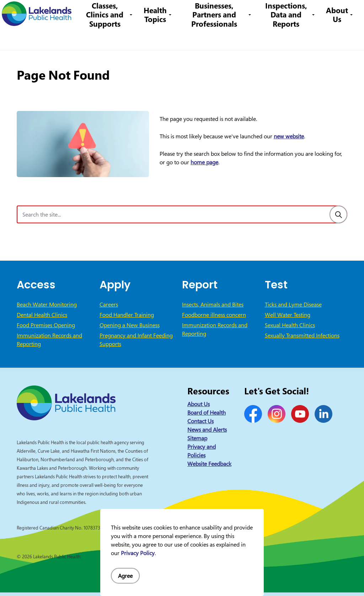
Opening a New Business (130, 325)
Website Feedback (209, 464)
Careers (147, 12)
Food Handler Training (127, 315)
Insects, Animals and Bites (213, 304)
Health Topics (162, 37)
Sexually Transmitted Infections (302, 335)
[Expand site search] (348, 12)
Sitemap (197, 438)
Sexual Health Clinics (290, 325)
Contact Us (118, 12)
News (92, 12)
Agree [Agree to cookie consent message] (125, 576)
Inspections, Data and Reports (288, 37)
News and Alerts (207, 430)
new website (289, 136)
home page (204, 162)
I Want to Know (304, 12)
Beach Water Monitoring (47, 304)
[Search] (338, 214)
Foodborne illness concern (214, 315)
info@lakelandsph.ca (240, 12)
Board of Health (207, 413)
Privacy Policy (138, 553)
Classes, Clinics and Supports (113, 37)
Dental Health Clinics (42, 315)
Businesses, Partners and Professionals (219, 37)
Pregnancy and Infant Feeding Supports (136, 340)
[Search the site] (182, 214)
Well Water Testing (288, 315)
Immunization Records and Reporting (49, 340)
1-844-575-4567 (184, 12)
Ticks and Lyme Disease (293, 304)
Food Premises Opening (46, 325)
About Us (337, 37)
